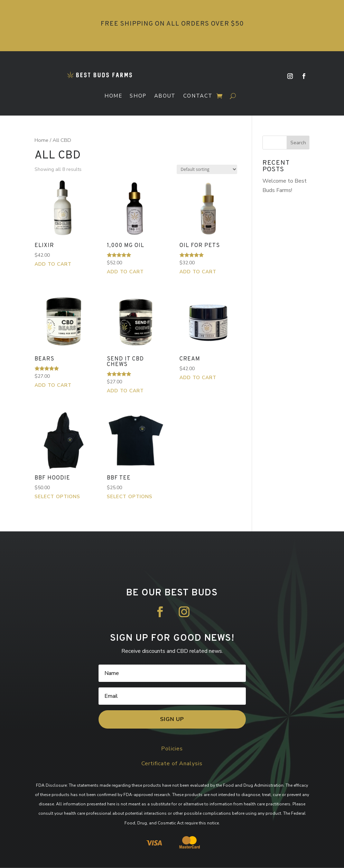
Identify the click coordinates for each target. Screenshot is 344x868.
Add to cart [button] (53, 264)
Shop (138, 96)
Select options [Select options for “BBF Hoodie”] (57, 497)
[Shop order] (207, 169)
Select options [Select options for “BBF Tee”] (130, 497)
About (165, 96)
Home (113, 96)
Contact (198, 96)
